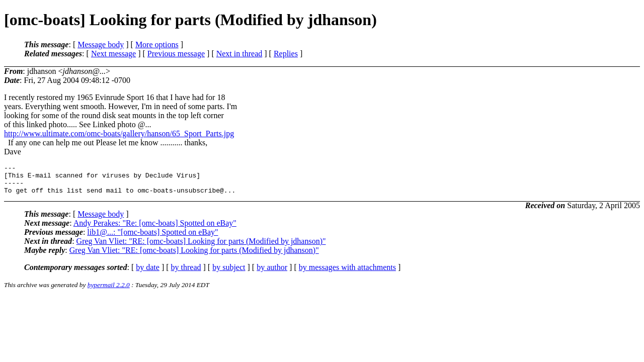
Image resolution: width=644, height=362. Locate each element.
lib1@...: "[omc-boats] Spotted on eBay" (152, 238)
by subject (229, 273)
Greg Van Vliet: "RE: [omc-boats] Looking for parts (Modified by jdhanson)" (201, 247)
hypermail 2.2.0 (109, 291)
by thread (186, 273)
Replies (286, 54)
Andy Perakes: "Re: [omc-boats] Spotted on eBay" (155, 229)
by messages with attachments (347, 273)
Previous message (176, 54)
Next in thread (239, 54)
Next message (113, 54)
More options (157, 44)
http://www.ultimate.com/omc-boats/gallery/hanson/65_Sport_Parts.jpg (119, 133)
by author (272, 273)
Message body (101, 44)
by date (148, 273)
